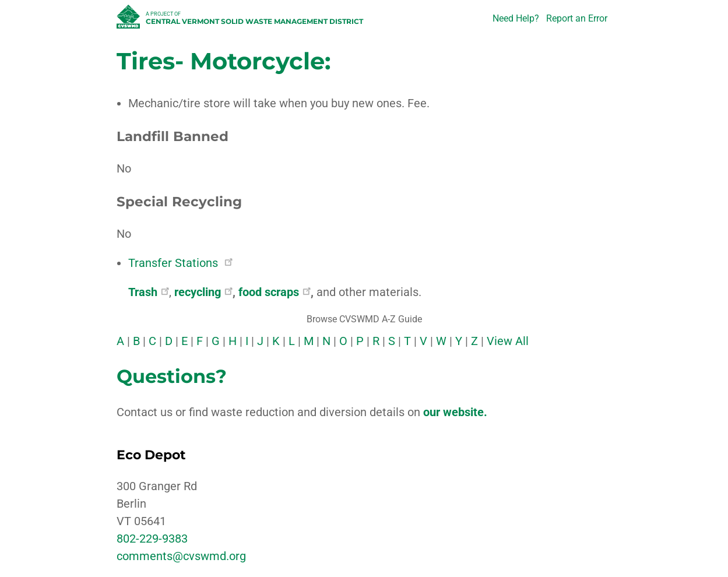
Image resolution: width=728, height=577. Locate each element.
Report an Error (577, 18)
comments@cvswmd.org (181, 556)
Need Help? (516, 18)
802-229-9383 (152, 539)
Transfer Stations (180, 263)
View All (508, 341)
